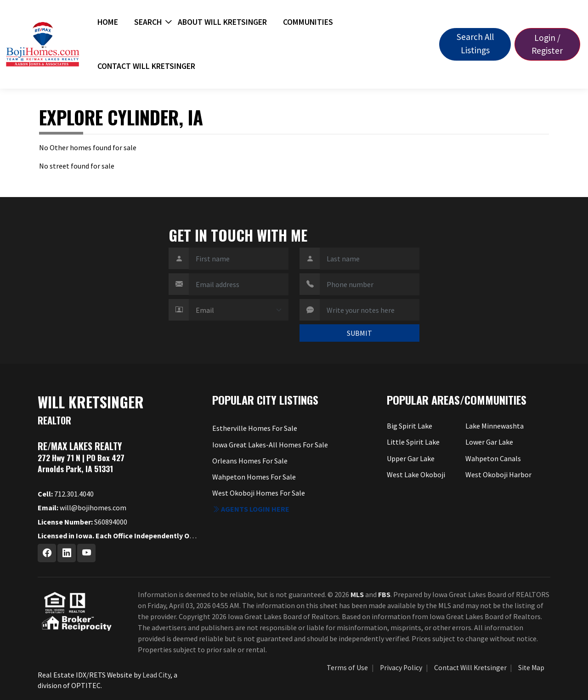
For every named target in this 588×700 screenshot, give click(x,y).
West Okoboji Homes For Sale (259, 493)
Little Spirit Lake (413, 442)
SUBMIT (359, 333)
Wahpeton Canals (493, 458)
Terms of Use (347, 668)
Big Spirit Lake (410, 426)
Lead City (156, 675)
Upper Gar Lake (411, 458)
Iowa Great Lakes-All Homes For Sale (270, 445)
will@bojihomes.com (82, 508)
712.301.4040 (66, 494)
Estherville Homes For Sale (255, 428)
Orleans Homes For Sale (250, 461)
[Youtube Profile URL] (86, 553)
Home (108, 22)
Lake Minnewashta (495, 426)
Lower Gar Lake (489, 442)
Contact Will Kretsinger (146, 66)
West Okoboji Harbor (498, 474)
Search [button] (148, 22)
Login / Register (547, 44)
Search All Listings (475, 43)
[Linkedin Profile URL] (67, 553)
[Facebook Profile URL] (47, 553)
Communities (308, 22)
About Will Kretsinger (222, 22)
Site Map (531, 668)
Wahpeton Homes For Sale (254, 477)
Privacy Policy (401, 668)
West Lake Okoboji (416, 474)
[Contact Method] (239, 310)
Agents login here (251, 509)
